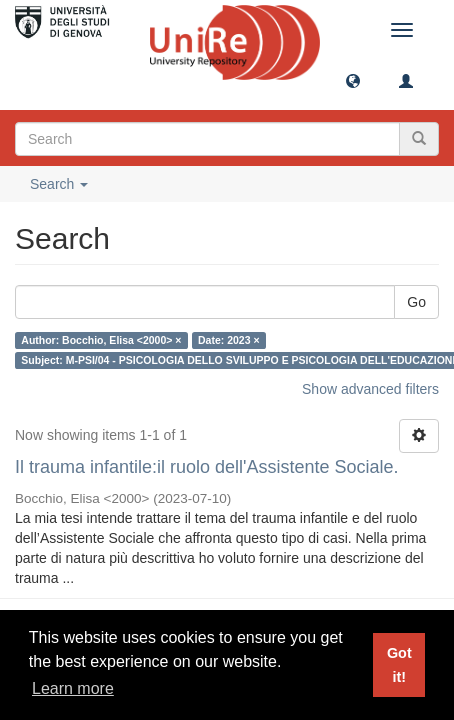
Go (416, 302)
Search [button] (59, 184)
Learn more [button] (73, 688)
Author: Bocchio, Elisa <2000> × (101, 340)
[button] (353, 80)
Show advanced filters (370, 389)
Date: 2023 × (229, 340)
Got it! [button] (399, 665)
